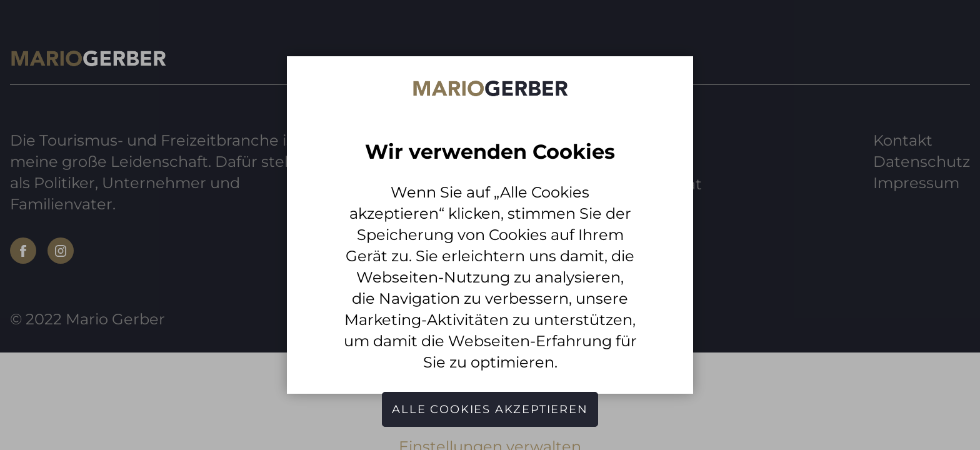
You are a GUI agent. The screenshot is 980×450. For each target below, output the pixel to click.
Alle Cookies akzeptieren (490, 409)
